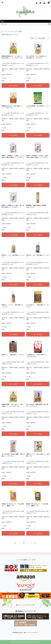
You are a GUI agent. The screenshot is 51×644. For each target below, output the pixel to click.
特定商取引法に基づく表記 (19, 633)
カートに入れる (13, 86)
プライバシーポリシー (33, 633)
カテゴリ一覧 (7, 32)
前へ (16, 543)
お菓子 (16, 32)
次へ (35, 543)
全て (2, 32)
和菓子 (20, 32)
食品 (12, 32)
